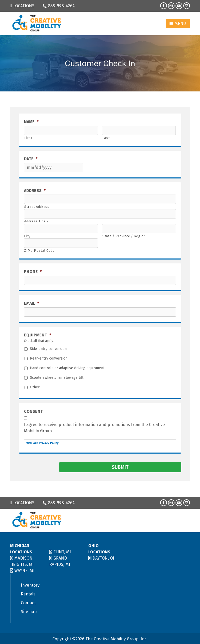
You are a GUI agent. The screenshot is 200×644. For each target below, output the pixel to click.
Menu (178, 24)
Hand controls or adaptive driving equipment (67, 368)
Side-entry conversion (48, 349)
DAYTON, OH (104, 557)
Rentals (28, 593)
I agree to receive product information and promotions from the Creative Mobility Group (94, 428)
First (28, 138)
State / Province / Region (124, 236)
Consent (33, 411)
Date (31, 159)
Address (35, 191)
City (27, 236)
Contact (28, 602)
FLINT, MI (62, 551)
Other (35, 387)
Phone (33, 272)
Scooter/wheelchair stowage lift (57, 378)
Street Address (37, 207)
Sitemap (29, 611)
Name (31, 122)
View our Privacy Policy (42, 443)
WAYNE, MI (24, 570)
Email (32, 303)
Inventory (30, 584)
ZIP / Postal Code (39, 251)
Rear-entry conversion (49, 358)
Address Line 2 (36, 221)
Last (106, 138)
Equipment (37, 335)
